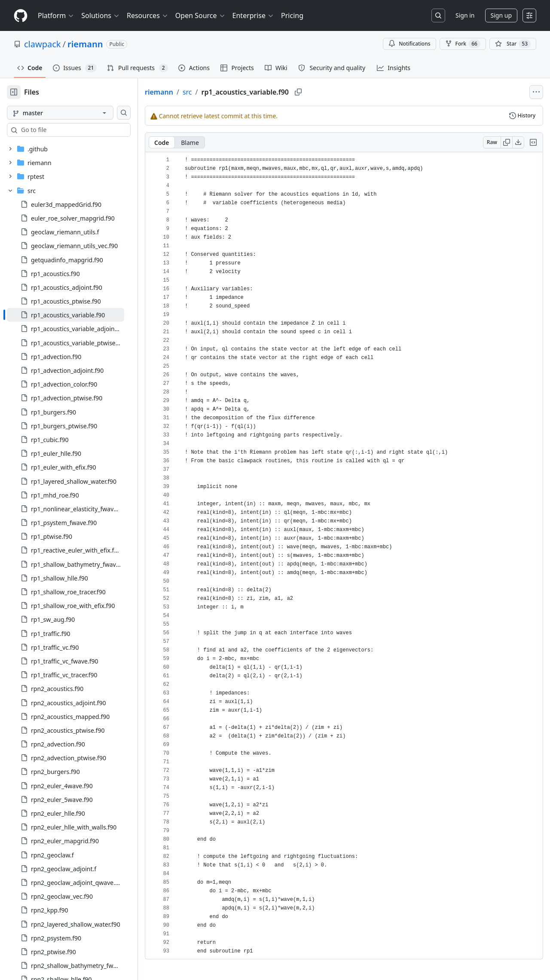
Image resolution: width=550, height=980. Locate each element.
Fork (463, 44)
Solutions (101, 15)
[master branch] (60, 113)
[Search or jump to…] (438, 15)
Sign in (465, 15)
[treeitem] (66, 315)
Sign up (501, 15)
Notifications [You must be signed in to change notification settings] (409, 44)
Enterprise (253, 15)
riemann (85, 44)
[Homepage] (21, 16)
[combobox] (72, 130)
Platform (56, 15)
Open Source (200, 15)
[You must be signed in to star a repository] (513, 44)
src (187, 92)
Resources (148, 15)
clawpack (43, 44)
